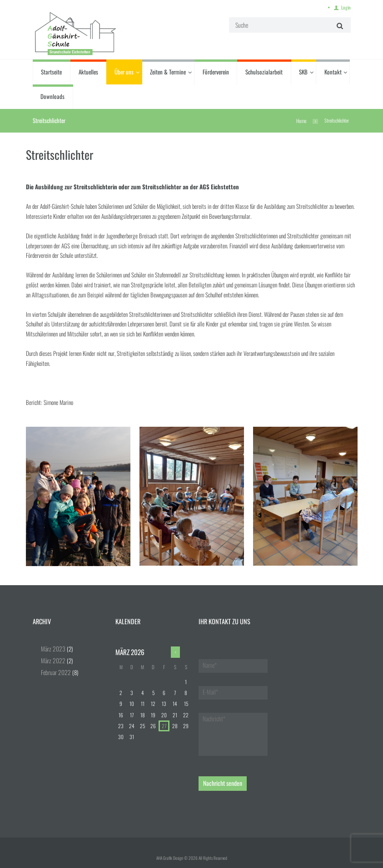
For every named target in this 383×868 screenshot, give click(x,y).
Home (301, 120)
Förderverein (216, 71)
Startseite (51, 71)
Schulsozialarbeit (264, 71)
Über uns (124, 71)
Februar (55, 671)
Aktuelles (88, 71)
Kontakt (333, 71)
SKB (303, 71)
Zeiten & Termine (168, 71)
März (52, 647)
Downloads (52, 96)
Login (347, 7)
